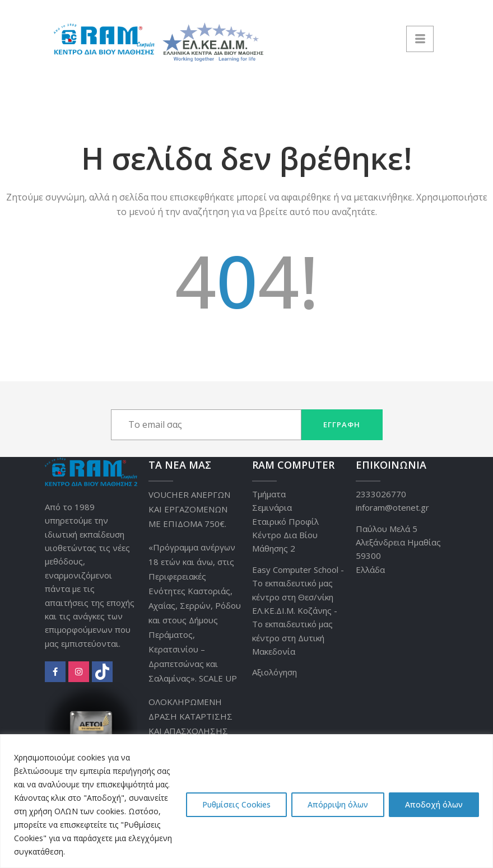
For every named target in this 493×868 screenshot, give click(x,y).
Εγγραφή (342, 424)
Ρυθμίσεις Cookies (236, 804)
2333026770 (381, 494)
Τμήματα (269, 494)
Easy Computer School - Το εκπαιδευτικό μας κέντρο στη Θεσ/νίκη (298, 583)
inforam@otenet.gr (392, 507)
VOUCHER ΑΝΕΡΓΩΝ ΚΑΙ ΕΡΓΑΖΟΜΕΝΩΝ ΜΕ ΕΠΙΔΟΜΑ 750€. (189, 509)
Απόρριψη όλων (338, 804)
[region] (246, 801)
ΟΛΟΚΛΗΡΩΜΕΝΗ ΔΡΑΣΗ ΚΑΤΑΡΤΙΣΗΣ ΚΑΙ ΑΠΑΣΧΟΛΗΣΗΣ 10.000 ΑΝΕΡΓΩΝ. (190, 724)
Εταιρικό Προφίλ (285, 521)
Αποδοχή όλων (434, 804)
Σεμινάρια (272, 507)
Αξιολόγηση (275, 672)
